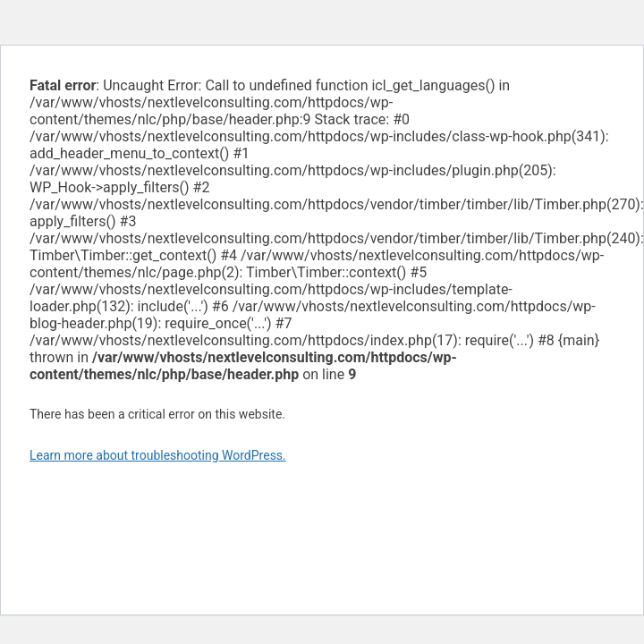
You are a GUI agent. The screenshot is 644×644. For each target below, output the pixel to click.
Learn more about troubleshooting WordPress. (158, 455)
